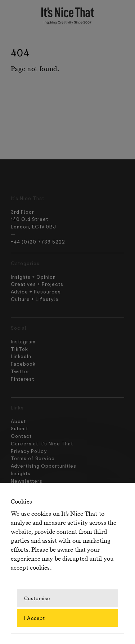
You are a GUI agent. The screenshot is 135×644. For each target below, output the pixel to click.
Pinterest (22, 379)
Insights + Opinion (33, 277)
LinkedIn (21, 356)
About (17, 467)
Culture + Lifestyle (35, 299)
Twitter (20, 371)
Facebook (23, 364)
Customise (37, 598)
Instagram (23, 341)
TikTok (19, 349)
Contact (20, 482)
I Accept (35, 618)
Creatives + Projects (37, 284)
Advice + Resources (36, 291)
